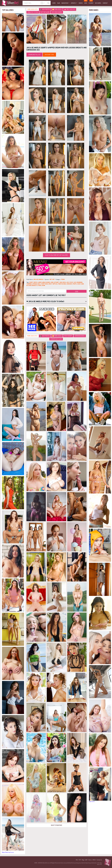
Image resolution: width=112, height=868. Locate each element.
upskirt (57, 282)
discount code (49, 55)
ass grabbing (78, 282)
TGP (80, 860)
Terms (90, 860)
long (52, 282)
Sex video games (57, 12)
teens (63, 279)
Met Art (52, 279)
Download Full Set (34, 55)
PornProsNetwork (56, 339)
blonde (48, 282)
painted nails (62, 284)
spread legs (36, 284)
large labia (41, 282)
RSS (77, 860)
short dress (33, 282)
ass (68, 282)
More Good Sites (33, 9)
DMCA (94, 860)
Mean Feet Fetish (33, 12)
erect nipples (53, 284)
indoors (70, 284)
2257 (86, 860)
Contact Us (99, 860)
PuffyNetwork (45, 12)
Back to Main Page (57, 825)
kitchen (29, 285)
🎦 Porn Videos (57, 9)
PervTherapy (68, 336)
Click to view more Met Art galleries (57, 255)
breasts (35, 285)
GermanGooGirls (80, 336)
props (75, 284)
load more (11, 852)
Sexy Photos (45, 9)
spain (43, 285)
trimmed (29, 284)
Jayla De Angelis (38, 279)
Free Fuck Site (70, 9)
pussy (72, 282)
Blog (83, 860)
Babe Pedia (5, 852)
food (40, 285)
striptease (44, 284)
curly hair (80, 284)
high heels (63, 282)
